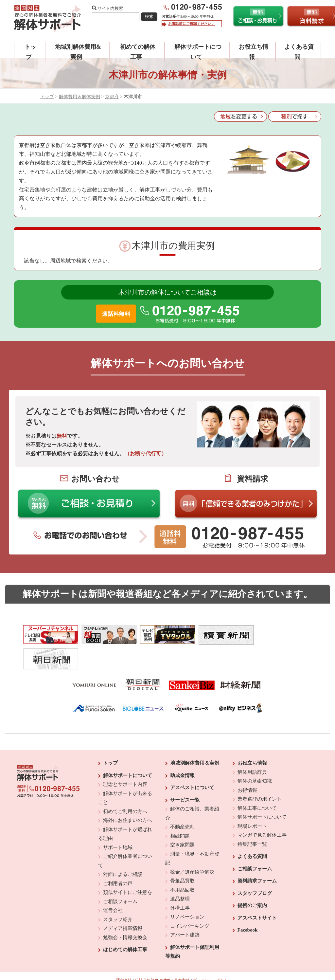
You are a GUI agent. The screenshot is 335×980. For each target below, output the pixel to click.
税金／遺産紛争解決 (192, 849)
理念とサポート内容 (125, 761)
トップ (47, 97)
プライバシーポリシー (212, 957)
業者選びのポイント (260, 776)
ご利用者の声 (118, 861)
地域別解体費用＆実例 (195, 740)
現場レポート (252, 803)
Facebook (248, 907)
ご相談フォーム (120, 879)
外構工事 (180, 885)
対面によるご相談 (123, 851)
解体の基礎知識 (255, 758)
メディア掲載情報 (123, 905)
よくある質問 (252, 833)
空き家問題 (182, 822)
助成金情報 (182, 753)
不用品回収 (182, 867)
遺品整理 (180, 876)
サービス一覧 (185, 777)
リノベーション (187, 894)
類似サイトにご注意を (128, 869)
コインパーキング (190, 903)
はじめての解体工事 (125, 927)
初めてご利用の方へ (125, 789)
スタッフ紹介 (118, 897)
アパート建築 (185, 912)
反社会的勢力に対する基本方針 (162, 957)
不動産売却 (182, 804)
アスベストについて (192, 765)
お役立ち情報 (252, 740)
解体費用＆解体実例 (79, 97)
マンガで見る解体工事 (262, 812)
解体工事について (257, 785)
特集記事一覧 (252, 821)
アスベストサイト (257, 895)
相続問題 (180, 813)
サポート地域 (118, 825)
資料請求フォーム (257, 858)
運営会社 (113, 887)
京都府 (112, 97)
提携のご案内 (252, 882)
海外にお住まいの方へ (128, 797)
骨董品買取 (182, 858)
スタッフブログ (255, 870)
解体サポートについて (128, 753)
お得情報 (247, 767)
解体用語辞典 (252, 749)
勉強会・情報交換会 (125, 915)
